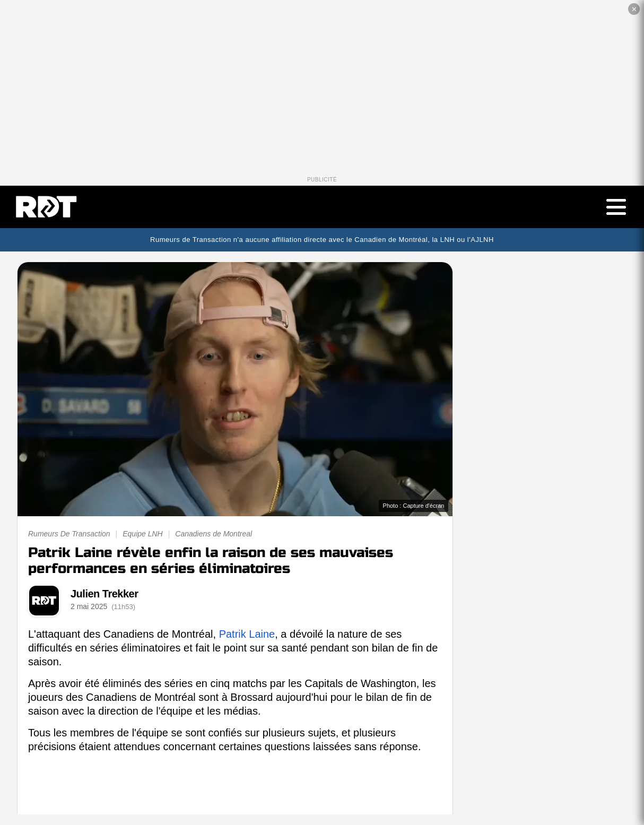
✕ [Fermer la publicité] (634, 9)
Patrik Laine (247, 634)
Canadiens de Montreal (214, 534)
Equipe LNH (143, 534)
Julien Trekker (105, 594)
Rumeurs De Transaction (69, 534)
